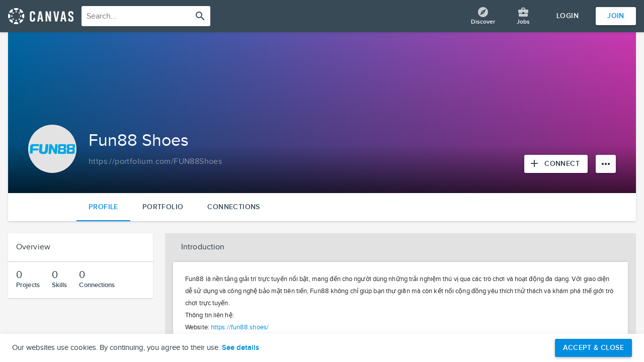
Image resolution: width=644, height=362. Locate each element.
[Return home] (41, 16)
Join (616, 16)
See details (240, 348)
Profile (103, 207)
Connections (233, 207)
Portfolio (163, 207)
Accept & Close (593, 348)
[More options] (606, 164)
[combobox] (146, 16)
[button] (400, 247)
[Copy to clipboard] (155, 162)
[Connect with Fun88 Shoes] (556, 164)
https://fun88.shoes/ (240, 327)
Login (568, 16)
